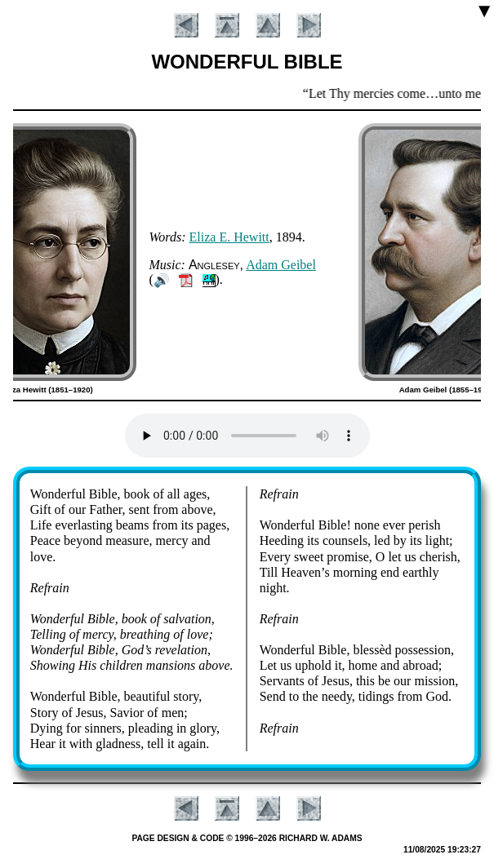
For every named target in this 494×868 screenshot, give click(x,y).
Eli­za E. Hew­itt (229, 237)
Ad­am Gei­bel (281, 265)
